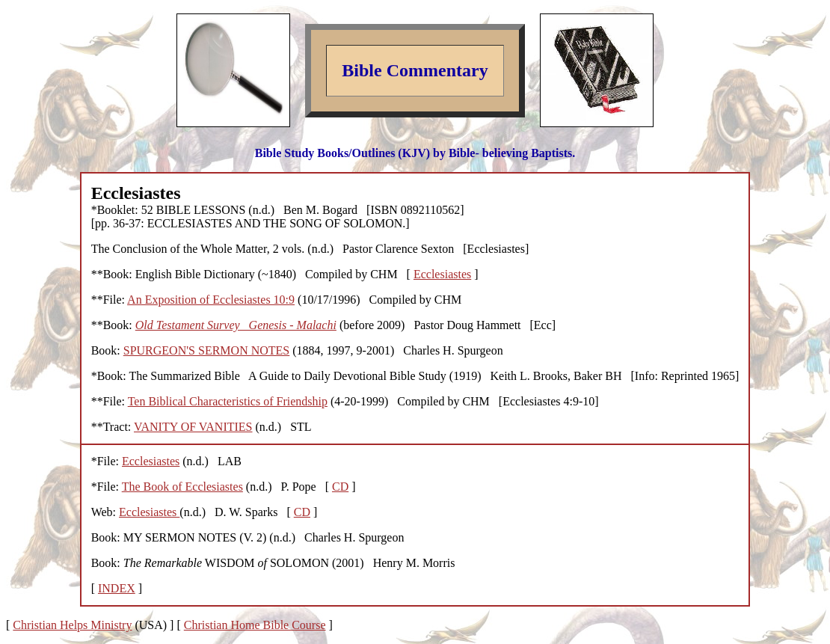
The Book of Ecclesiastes (182, 487)
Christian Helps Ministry (72, 625)
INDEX (117, 588)
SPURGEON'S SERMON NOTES (206, 350)
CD (340, 487)
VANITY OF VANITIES (193, 427)
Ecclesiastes (442, 274)
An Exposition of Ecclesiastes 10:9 (211, 300)
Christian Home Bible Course (255, 625)
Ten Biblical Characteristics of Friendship (228, 401)
